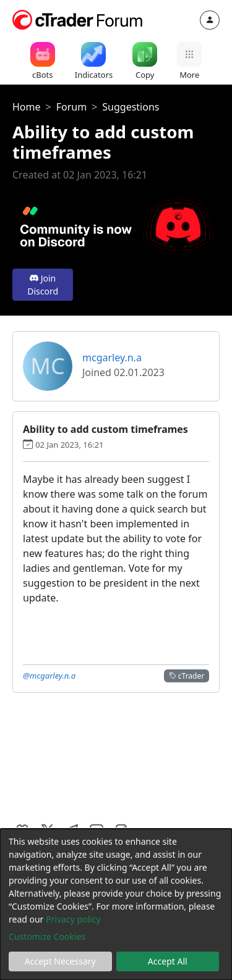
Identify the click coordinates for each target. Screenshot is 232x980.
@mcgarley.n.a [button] (49, 676)
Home (27, 107)
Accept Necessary (60, 961)
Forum (71, 107)
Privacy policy (73, 919)
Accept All (168, 961)
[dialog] (116, 904)
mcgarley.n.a (112, 358)
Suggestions (131, 107)
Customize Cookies (47, 936)
